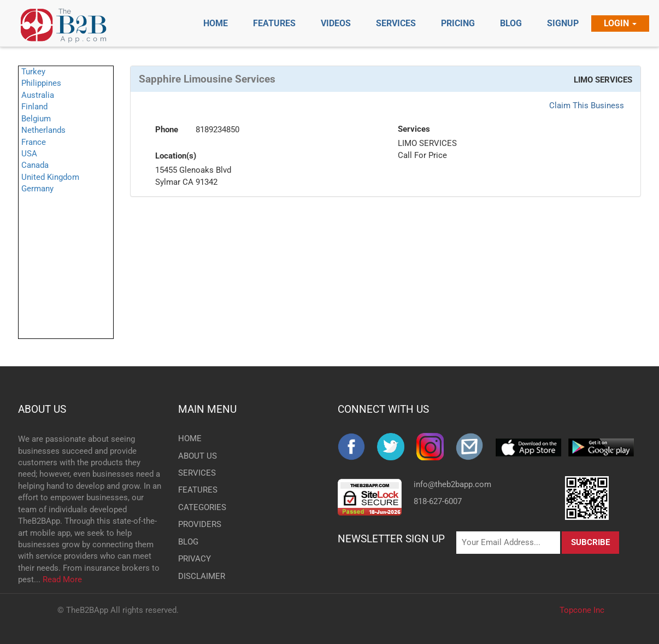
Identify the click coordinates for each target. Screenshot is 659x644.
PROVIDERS (196, 524)
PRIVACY (195, 559)
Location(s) (176, 156)
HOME (190, 438)
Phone (167, 130)
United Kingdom (50, 177)
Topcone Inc (582, 610)
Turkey (33, 72)
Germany (37, 189)
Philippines (41, 83)
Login (620, 23)
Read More (62, 579)
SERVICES (196, 473)
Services (414, 129)
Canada (35, 165)
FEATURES (196, 490)
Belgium (36, 119)
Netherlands (43, 130)
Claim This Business (587, 106)
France (34, 142)
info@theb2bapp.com (452, 484)
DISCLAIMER (196, 576)
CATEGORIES (196, 507)
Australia (38, 95)
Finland (34, 107)
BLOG (188, 542)
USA (29, 154)
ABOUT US (42, 409)
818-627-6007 (438, 501)
